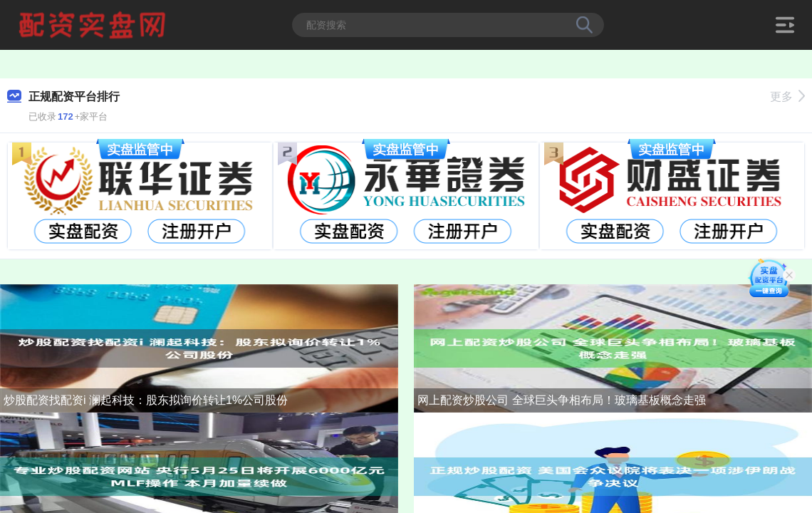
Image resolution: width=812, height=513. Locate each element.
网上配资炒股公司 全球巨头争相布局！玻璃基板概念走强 (561, 400)
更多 (787, 97)
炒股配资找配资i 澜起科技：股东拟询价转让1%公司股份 (146, 400)
